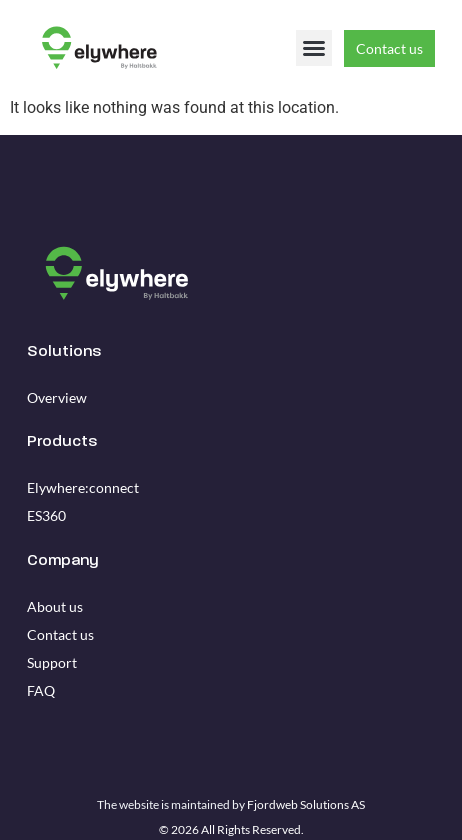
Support (52, 662)
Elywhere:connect (83, 487)
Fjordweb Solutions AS (306, 804)
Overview (57, 397)
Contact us (60, 634)
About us (55, 606)
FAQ (41, 690)
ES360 (46, 515)
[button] (314, 48)
